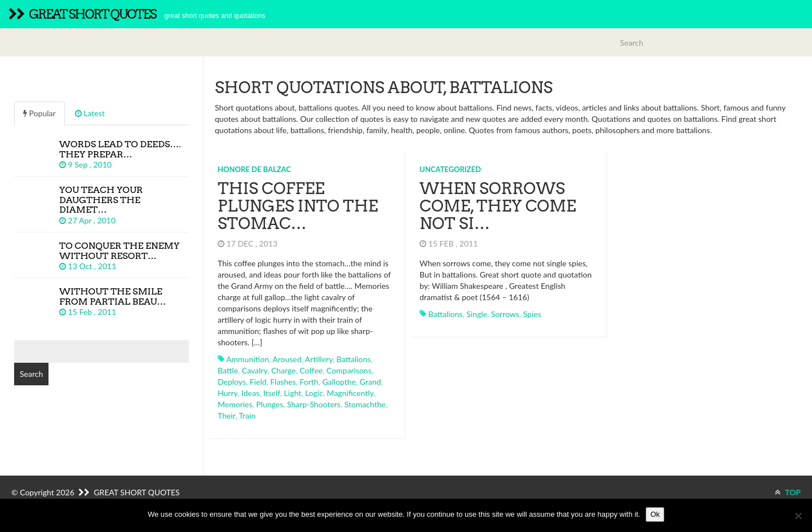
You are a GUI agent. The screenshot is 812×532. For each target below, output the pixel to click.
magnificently (350, 393)
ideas (250, 393)
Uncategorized (450, 169)
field (258, 382)
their (226, 416)
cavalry (255, 370)
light (293, 393)
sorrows (505, 314)
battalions (354, 359)
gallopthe (339, 382)
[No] (798, 516)
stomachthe (365, 404)
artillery (319, 359)
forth (309, 382)
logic (314, 393)
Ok (655, 514)
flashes (283, 382)
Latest (90, 113)
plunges (270, 404)
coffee (311, 370)
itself (272, 393)
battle (228, 370)
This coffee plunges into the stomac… (298, 206)
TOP (788, 492)
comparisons (349, 370)
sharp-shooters (314, 404)
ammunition (248, 359)
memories (235, 404)
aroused (287, 359)
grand (370, 382)
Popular (39, 113)
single (477, 314)
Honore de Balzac (254, 169)
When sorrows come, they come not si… (498, 206)
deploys (232, 382)
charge (284, 370)
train (248, 416)
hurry (228, 393)
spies (532, 314)
